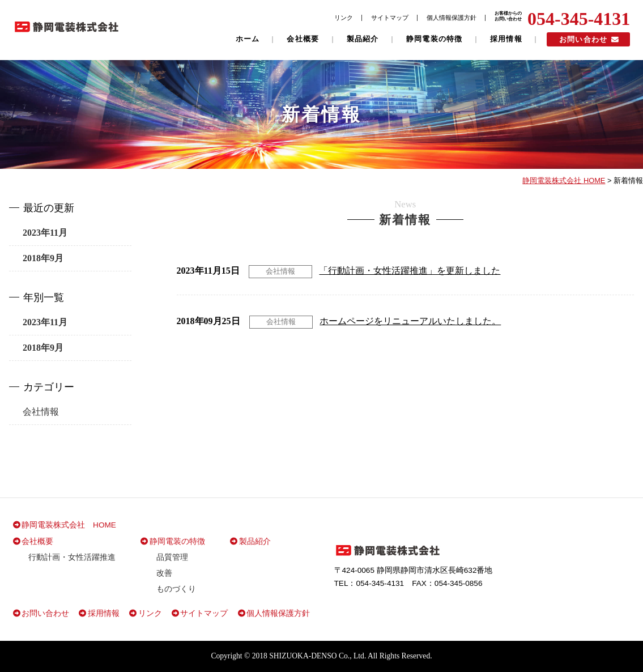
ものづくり (176, 589)
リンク (344, 18)
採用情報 (506, 39)
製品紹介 (363, 39)
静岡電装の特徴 (435, 39)
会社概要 (303, 39)
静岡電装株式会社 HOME (69, 525)
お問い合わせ (584, 39)
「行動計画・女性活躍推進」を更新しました (410, 271)
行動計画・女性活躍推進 (72, 557)
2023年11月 (45, 233)
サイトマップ (390, 18)
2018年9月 (43, 258)
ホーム (248, 39)
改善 (164, 573)
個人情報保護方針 (452, 18)
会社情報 (280, 271)
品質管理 (172, 557)
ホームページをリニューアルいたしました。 (410, 321)
